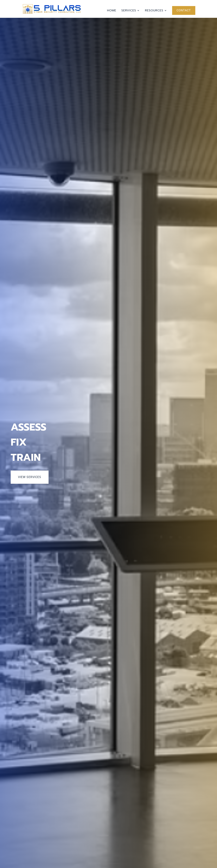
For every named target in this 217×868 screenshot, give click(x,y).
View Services (30, 477)
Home (112, 11)
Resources (154, 11)
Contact (184, 10)
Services (129, 11)
